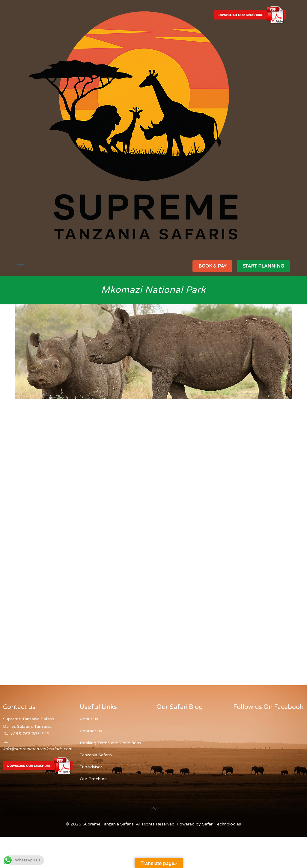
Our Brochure (93, 779)
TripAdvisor (91, 767)
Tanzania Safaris (96, 755)
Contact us (91, 731)
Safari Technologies (222, 824)
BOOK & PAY (212, 266)
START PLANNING (263, 266)
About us (89, 719)
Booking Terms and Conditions (110, 743)
